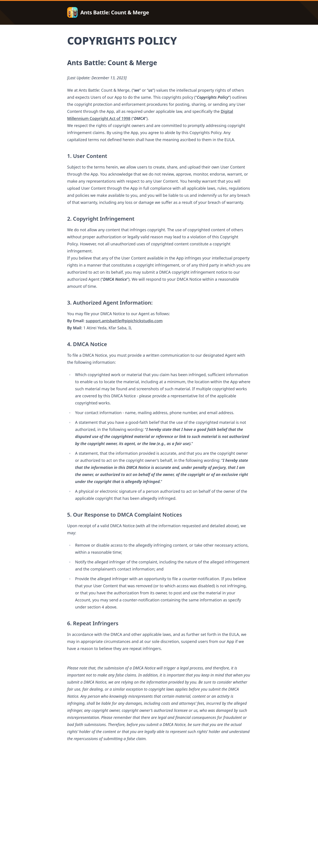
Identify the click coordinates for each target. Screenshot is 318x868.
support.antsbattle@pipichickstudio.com (124, 321)
